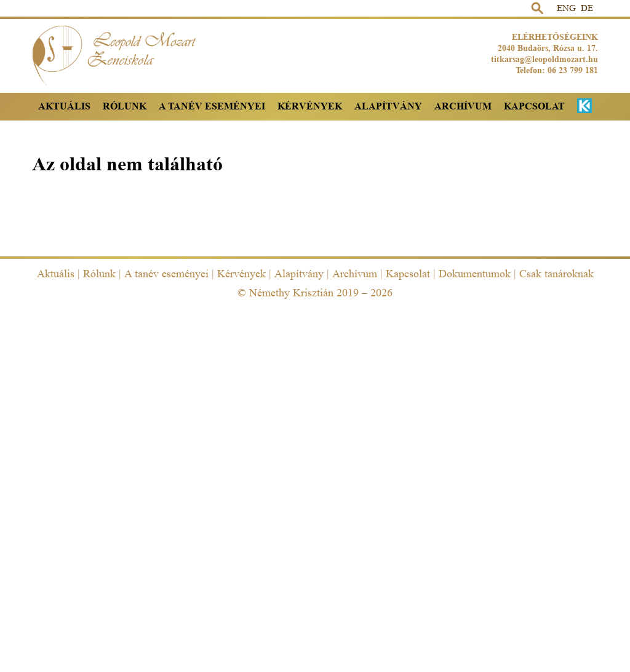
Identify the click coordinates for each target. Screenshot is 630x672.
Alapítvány (388, 106)
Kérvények (310, 106)
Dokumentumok (475, 274)
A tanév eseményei (212, 106)
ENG (566, 8)
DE (587, 8)
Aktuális (64, 106)
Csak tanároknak (556, 274)
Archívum (463, 106)
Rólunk (125, 106)
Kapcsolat (534, 106)
